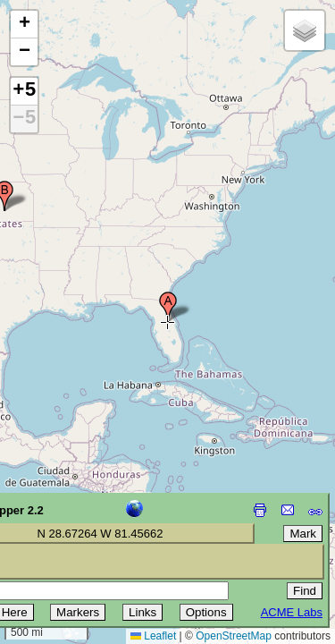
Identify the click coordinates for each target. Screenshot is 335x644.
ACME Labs (292, 612)
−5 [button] (24, 119)
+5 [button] (24, 91)
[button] (168, 307)
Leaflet (153, 636)
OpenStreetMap (234, 636)
